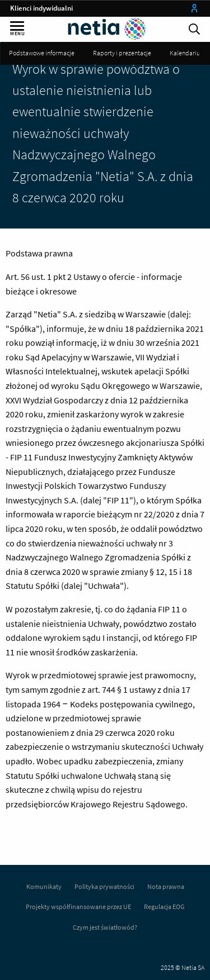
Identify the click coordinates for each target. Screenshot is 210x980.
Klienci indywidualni (41, 8)
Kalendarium (188, 53)
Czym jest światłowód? (105, 927)
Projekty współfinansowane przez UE (78, 907)
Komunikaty (44, 886)
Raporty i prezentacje (122, 53)
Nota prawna (166, 886)
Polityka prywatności (104, 886)
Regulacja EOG (164, 907)
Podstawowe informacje (42, 53)
